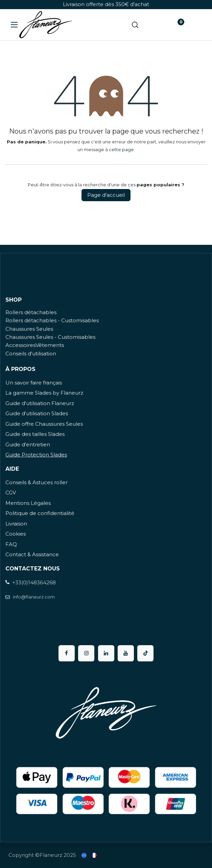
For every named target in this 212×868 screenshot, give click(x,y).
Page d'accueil (106, 195)
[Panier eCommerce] (156, 25)
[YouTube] (126, 653)
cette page (121, 149)
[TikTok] (145, 653)
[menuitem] (85, 855)
